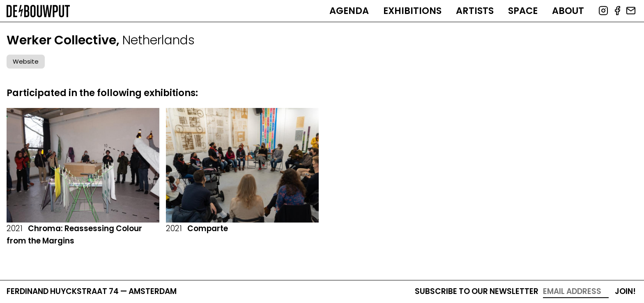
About (568, 11)
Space (523, 11)
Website (26, 61)
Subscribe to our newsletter (477, 291)
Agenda (349, 11)
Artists (475, 11)
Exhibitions (412, 11)
